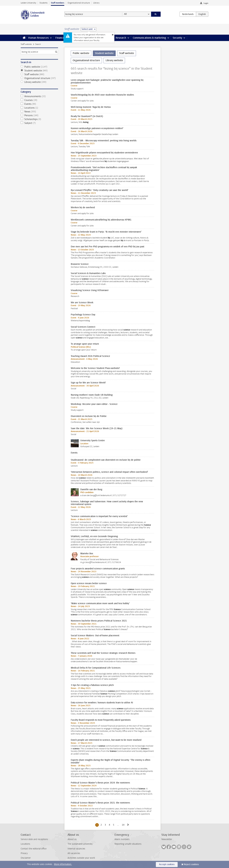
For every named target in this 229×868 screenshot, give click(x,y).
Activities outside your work (81, 858)
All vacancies (74, 853)
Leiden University (28, 3)
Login (206, 3)
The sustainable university (80, 844)
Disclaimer (26, 858)
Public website (39, 67)
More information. (63, 864)
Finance (60, 38)
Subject (39, 123)
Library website (39, 82)
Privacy (24, 853)
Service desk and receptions (34, 839)
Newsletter (167, 839)
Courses (39, 100)
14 (124, 825)
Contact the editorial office (34, 849)
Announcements (39, 96)
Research (121, 38)
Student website (39, 71)
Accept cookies (167, 864)
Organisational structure (79, 3)
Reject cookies (191, 864)
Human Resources (38, 38)
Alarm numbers (122, 839)
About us (72, 839)
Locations (39, 108)
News (39, 112)
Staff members (58, 3)
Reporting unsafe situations (128, 844)
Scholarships (39, 119)
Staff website (26, 44)
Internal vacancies (76, 849)
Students (43, 3)
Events (39, 104)
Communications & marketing (149, 38)
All (125, 14)
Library (96, 3)
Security (177, 38)
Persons (39, 115)
